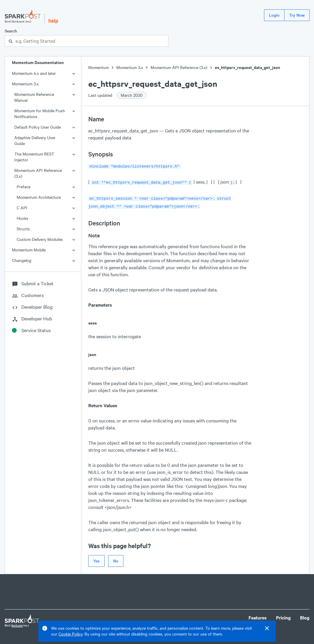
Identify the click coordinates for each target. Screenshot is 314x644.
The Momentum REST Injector (34, 157)
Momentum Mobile (29, 250)
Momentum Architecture (39, 197)
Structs (23, 229)
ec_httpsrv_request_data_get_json (247, 67)
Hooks (23, 218)
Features (258, 615)
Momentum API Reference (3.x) (38, 173)
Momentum (99, 67)
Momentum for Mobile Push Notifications (40, 114)
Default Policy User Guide (38, 127)
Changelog (22, 260)
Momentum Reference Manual (34, 97)
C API (22, 208)
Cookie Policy (70, 634)
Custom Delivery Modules (40, 239)
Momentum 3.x (25, 84)
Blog (305, 615)
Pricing (283, 615)
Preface (24, 187)
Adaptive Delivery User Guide (35, 140)
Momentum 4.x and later (34, 73)
